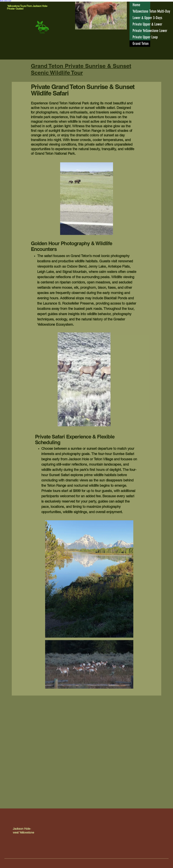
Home (136, 5)
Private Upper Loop (141, 37)
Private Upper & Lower (141, 24)
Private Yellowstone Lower (141, 31)
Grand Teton (141, 44)
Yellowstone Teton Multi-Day (141, 11)
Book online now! (6, 1)
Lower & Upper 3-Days (141, 18)
